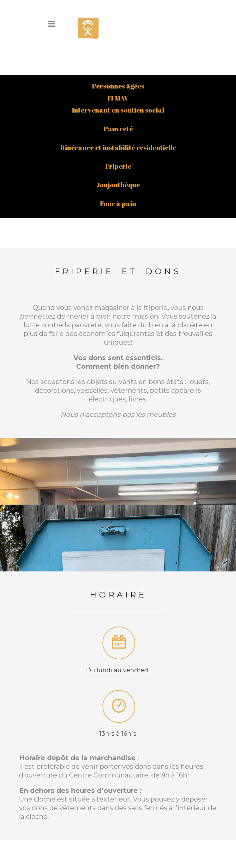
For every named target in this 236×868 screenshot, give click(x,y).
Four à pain (118, 174)
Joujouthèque (118, 155)
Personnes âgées (118, 57)
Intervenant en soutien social (118, 81)
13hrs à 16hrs (118, 704)
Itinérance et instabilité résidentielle (118, 118)
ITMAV (118, 69)
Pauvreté (118, 99)
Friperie (118, 137)
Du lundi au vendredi (118, 641)
